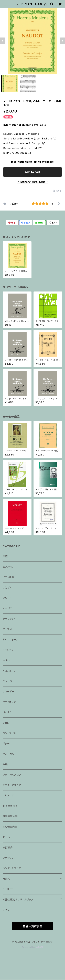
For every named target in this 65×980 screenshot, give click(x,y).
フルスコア (8, 795)
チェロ (6, 723)
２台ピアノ (8, 588)
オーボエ (8, 608)
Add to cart (33, 172)
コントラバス (9, 733)
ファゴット (8, 629)
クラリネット (9, 619)
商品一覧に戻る (32, 926)
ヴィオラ (7, 712)
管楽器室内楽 (10, 816)
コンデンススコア (12, 868)
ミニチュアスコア (12, 785)
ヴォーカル (8, 754)
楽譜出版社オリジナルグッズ (18, 899)
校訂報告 (8, 847)
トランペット (9, 650)
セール (6, 837)
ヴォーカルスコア (12, 775)
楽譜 (5, 556)
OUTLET (8, 889)
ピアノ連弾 (8, 577)
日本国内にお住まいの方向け (32, 182)
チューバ (7, 681)
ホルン (6, 660)
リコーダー (9, 691)
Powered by (32, 947)
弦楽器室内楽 (10, 806)
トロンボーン (10, 671)
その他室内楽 (10, 827)
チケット (7, 910)
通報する (57, 191)
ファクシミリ (9, 858)
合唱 (5, 764)
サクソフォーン (10, 639)
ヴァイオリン (9, 702)
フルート (7, 598)
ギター (6, 743)
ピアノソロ (8, 567)
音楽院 (6, 879)
